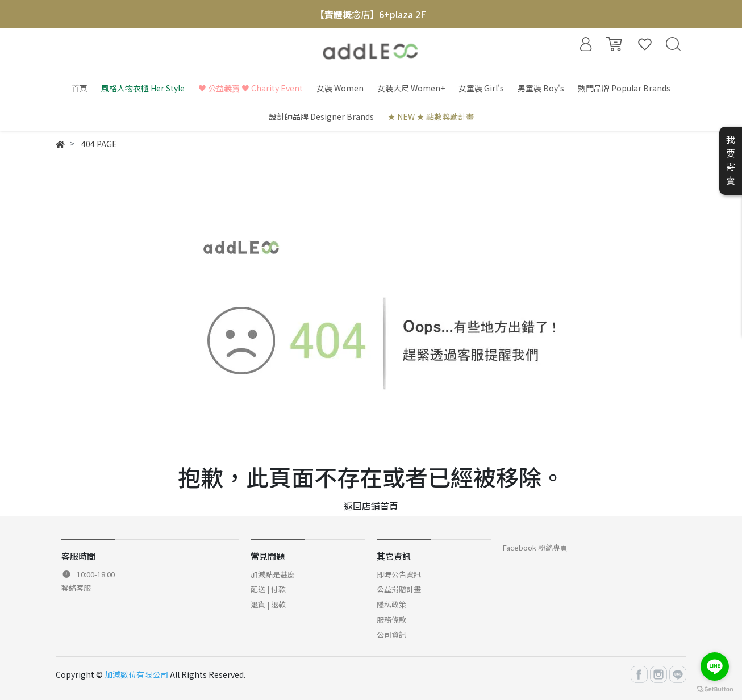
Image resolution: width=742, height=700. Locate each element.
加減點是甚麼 (273, 574)
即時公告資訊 (399, 574)
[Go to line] (715, 666)
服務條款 (391, 620)
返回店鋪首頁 (371, 506)
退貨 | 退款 (268, 604)
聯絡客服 (76, 588)
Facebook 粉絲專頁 (535, 547)
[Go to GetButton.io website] (715, 688)
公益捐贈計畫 (399, 589)
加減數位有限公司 (136, 674)
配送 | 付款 (268, 589)
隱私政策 (391, 604)
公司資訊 (391, 634)
